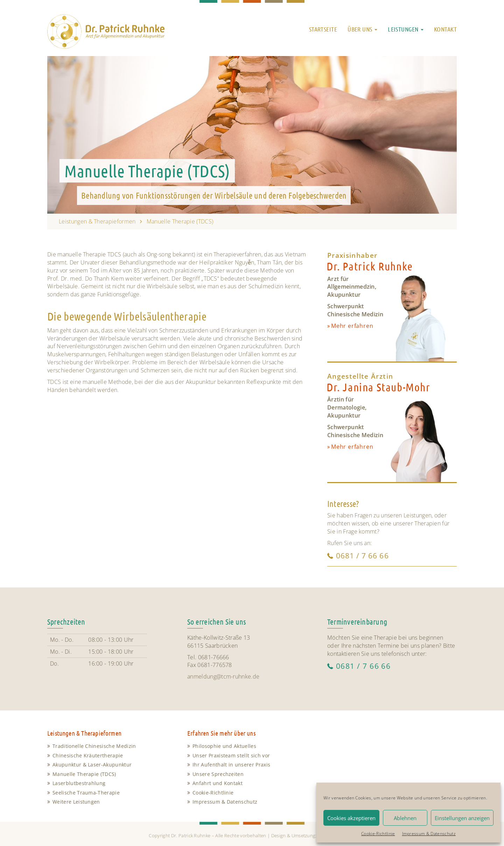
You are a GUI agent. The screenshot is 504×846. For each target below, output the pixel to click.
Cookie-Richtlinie (378, 834)
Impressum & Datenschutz (429, 834)
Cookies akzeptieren (351, 818)
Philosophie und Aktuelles (224, 746)
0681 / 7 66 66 (362, 556)
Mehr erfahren (352, 326)
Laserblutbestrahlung (79, 783)
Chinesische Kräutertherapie (88, 755)
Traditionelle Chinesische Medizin (94, 746)
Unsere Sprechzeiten (218, 774)
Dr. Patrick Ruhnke (370, 266)
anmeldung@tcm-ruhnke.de (223, 676)
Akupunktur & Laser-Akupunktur (92, 765)
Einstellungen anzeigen (462, 818)
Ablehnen (405, 818)
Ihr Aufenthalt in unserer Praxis (231, 765)
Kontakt (445, 29)
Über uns (362, 29)
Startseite (323, 29)
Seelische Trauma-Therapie (86, 793)
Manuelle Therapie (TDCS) (84, 774)
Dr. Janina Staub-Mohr (379, 387)
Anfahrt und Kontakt (218, 783)
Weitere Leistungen (76, 802)
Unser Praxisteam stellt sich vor (231, 755)
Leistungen (406, 29)
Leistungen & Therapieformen (97, 221)
